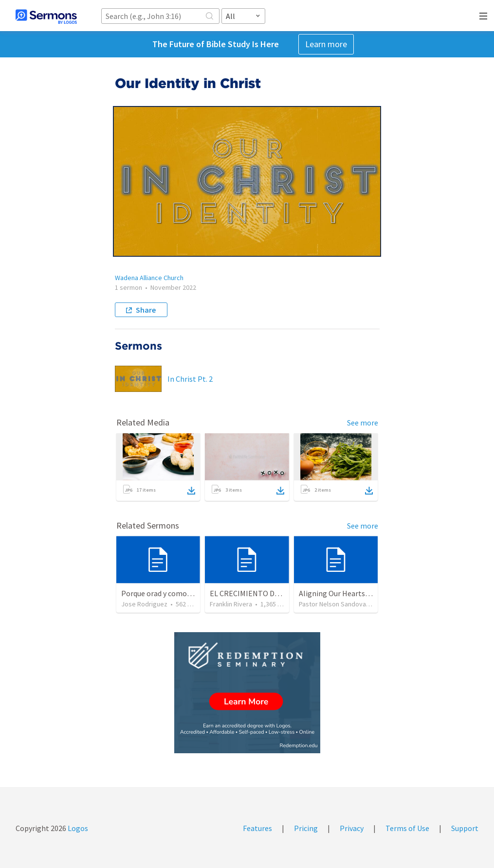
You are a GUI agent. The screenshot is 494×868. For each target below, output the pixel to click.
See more (363, 423)
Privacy (352, 828)
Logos (77, 828)
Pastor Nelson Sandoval (333, 604)
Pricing (306, 828)
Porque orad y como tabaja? (167, 593)
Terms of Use (407, 828)
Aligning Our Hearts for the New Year (360, 593)
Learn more (326, 44)
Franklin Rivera (231, 604)
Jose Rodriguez (144, 604)
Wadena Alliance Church (149, 278)
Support (465, 828)
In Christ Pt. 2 (190, 379)
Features (257, 828)
